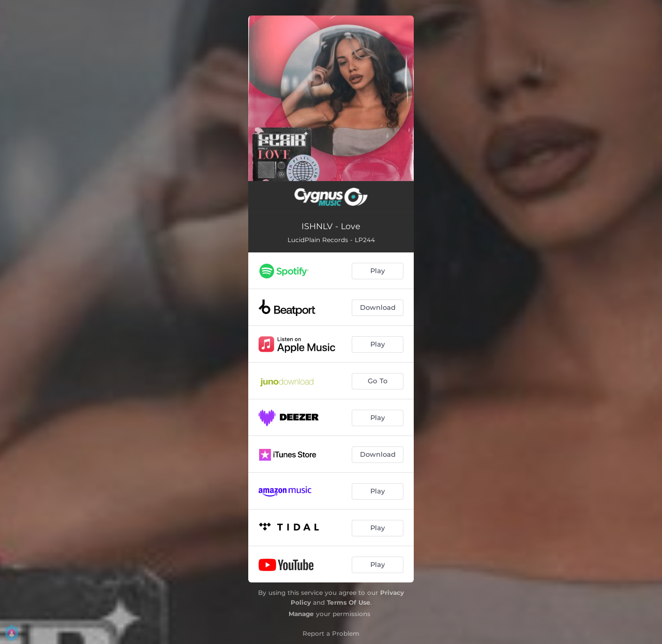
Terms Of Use (349, 602)
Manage (301, 614)
